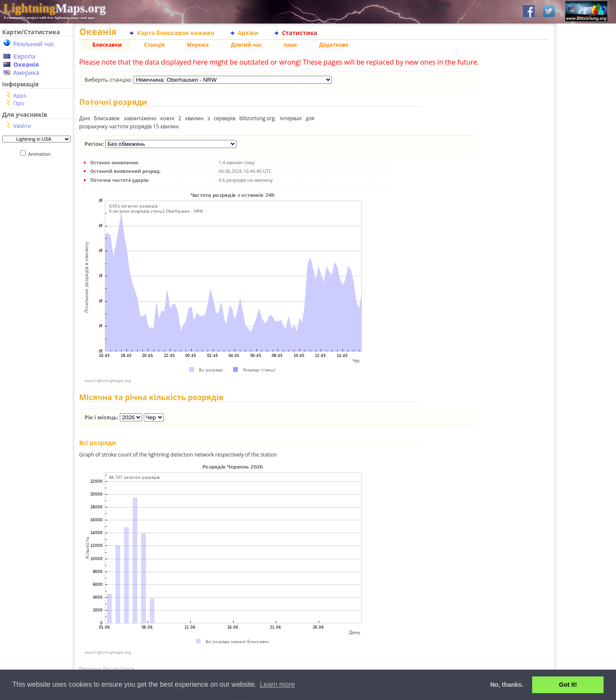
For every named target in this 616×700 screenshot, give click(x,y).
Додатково (334, 45)
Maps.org (55, 8)
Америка (26, 73)
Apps (20, 95)
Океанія (26, 64)
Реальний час (34, 44)
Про (19, 103)
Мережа (198, 45)
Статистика (300, 33)
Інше (290, 45)
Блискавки (107, 45)
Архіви (248, 33)
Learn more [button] (277, 684)
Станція (155, 45)
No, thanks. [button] (507, 685)
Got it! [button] (568, 685)
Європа (24, 56)
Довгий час (246, 45)
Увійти (22, 126)
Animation (41, 154)
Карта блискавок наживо (176, 33)
